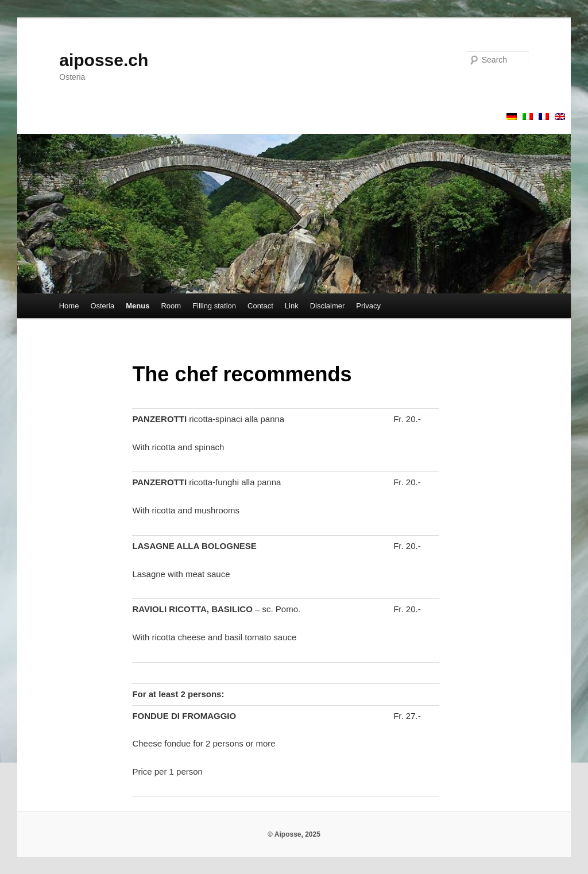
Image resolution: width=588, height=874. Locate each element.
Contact (260, 306)
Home (69, 306)
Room (171, 306)
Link (292, 306)
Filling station (214, 306)
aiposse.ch (104, 60)
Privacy (368, 306)
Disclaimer (328, 306)
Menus (138, 306)
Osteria (102, 306)
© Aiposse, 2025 (294, 834)
